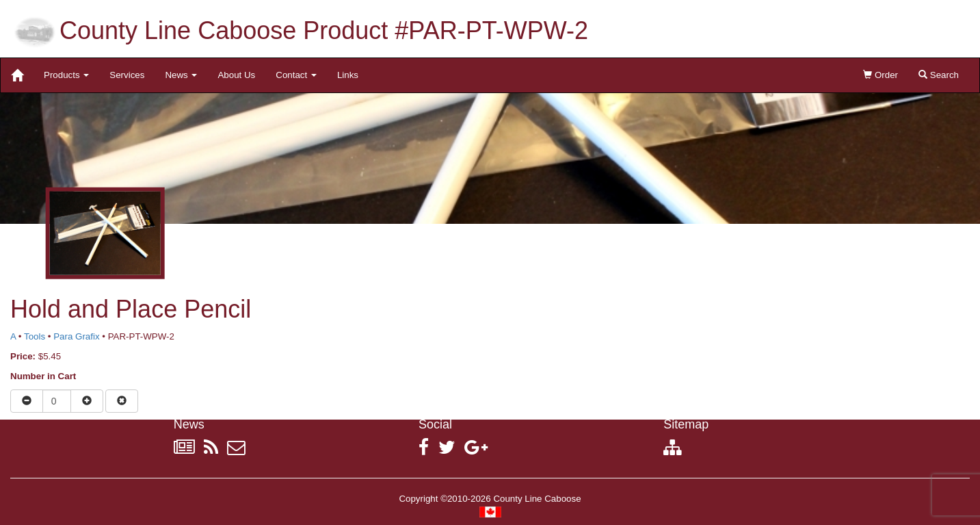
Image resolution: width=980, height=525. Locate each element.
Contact (296, 75)
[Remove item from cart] (122, 401)
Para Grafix (76, 336)
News (181, 75)
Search (939, 75)
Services (127, 75)
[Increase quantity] (87, 401)
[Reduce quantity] (27, 401)
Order (880, 75)
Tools (35, 336)
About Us (236, 75)
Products (66, 75)
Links (348, 75)
